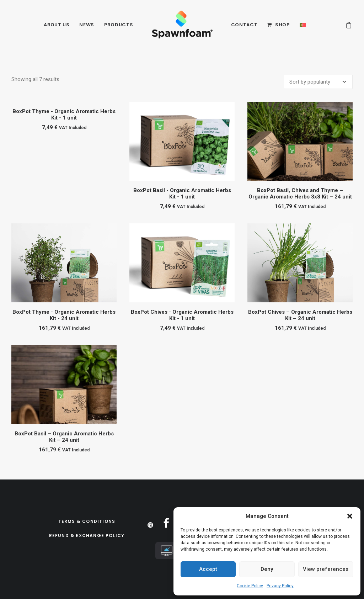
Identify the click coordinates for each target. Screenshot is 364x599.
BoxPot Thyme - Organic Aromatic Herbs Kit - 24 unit (64, 315)
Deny (267, 569)
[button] (350, 516)
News (87, 25)
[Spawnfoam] (182, 25)
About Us (57, 25)
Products (119, 25)
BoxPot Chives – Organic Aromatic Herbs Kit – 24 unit (300, 315)
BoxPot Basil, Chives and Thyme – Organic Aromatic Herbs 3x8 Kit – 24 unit (300, 194)
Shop (282, 25)
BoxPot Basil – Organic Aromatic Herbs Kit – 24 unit (64, 437)
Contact (244, 25)
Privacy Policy (280, 586)
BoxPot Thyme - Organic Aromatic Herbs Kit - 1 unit (64, 115)
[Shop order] (318, 82)
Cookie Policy (250, 586)
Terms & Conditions (87, 521)
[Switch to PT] (303, 25)
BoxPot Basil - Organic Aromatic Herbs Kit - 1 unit (182, 194)
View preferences (326, 569)
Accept (208, 569)
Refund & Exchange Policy (87, 536)
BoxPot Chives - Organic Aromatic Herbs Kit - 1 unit (182, 315)
